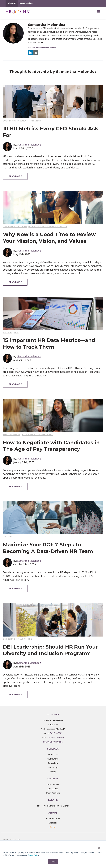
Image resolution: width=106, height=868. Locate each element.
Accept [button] (53, 862)
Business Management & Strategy (22, 121)
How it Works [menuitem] (53, 784)
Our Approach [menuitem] (53, 754)
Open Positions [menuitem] (53, 793)
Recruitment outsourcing (38, 435)
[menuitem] (53, 827)
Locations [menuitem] (53, 823)
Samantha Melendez (29, 145)
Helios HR (12, 3)
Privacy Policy (33, 855)
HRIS (16, 332)
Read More (15, 176)
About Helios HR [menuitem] (53, 818)
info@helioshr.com (56, 737)
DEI (31, 639)
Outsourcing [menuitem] (53, 759)
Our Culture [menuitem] (53, 789)
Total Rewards (12, 435)
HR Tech (7, 332)
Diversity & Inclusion (15, 227)
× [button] (99, 848)
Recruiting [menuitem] (53, 767)
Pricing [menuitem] (53, 772)
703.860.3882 (56, 733)
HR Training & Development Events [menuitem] (53, 806)
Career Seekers (26, 3)
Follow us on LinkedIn (53, 742)
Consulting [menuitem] (53, 763)
